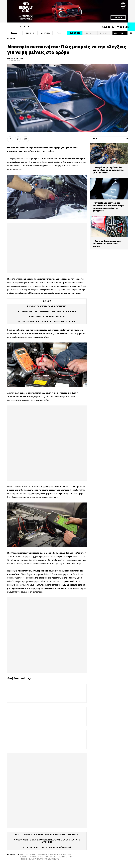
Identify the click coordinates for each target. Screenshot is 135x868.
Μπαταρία (24, 855)
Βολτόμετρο (54, 859)
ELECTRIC (75, 33)
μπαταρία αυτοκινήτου (39, 855)
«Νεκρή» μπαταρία (28, 859)
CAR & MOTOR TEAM (15, 58)
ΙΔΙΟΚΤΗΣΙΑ (45, 33)
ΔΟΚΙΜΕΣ (30, 33)
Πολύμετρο (42, 859)
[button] (7, 27)
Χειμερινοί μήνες (66, 857)
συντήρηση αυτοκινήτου (61, 855)
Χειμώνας (53, 857)
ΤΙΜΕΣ (60, 33)
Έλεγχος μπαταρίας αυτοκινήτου (34, 857)
